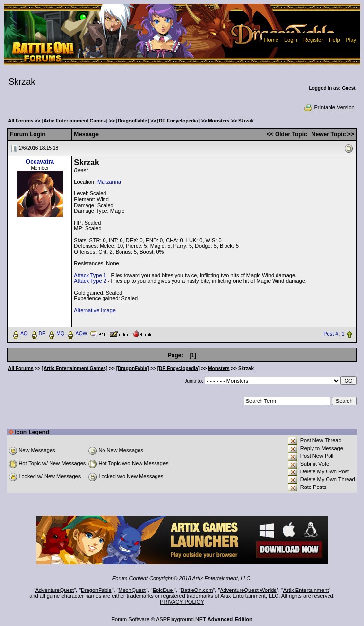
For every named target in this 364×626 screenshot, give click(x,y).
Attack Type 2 (90, 281)
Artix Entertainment (306, 590)
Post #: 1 (334, 334)
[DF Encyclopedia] (179, 121)
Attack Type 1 (90, 275)
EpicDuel (163, 590)
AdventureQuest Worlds (248, 590)
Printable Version (329, 107)
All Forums (20, 121)
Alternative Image (95, 310)
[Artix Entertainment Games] (75, 121)
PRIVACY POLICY (182, 602)
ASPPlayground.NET (181, 619)
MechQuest (132, 590)
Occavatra (40, 162)
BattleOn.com (197, 590)
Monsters (219, 121)
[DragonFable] (133, 121)
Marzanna (109, 182)
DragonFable (96, 590)
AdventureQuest (55, 590)
